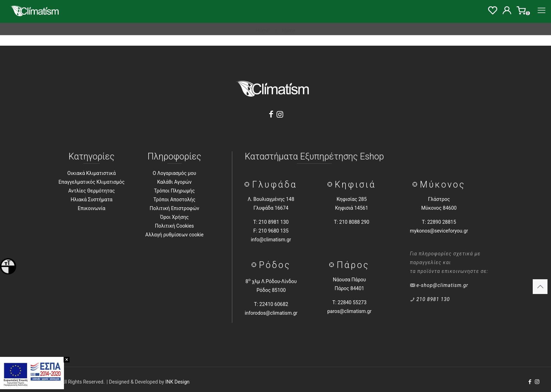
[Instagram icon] (537, 382)
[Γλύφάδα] (248, 185)
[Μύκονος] (416, 185)
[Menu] (542, 11)
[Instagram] (280, 114)
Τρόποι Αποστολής (174, 200)
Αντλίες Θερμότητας (91, 191)
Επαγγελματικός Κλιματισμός (91, 182)
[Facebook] (271, 114)
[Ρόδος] (255, 265)
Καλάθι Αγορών (174, 182)
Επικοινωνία (91, 208)
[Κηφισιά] (331, 185)
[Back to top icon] (540, 287)
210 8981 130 (433, 299)
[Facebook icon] (530, 382)
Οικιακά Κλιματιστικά (92, 173)
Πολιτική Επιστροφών (174, 208)
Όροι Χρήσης (174, 217)
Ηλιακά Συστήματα (92, 200)
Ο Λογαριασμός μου (174, 173)
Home (262, 31)
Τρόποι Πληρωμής (174, 191)
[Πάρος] (333, 265)
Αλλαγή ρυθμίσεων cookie (174, 235)
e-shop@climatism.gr (442, 285)
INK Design (177, 382)
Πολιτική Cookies (174, 226)
